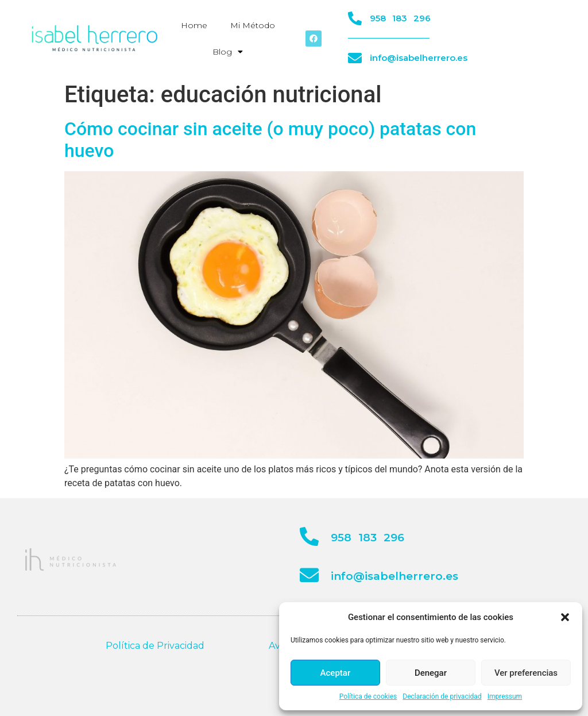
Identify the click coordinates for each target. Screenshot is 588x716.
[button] (565, 617)
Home (194, 25)
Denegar (431, 673)
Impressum (505, 696)
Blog (228, 52)
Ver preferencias (526, 673)
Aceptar (336, 673)
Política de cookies (368, 696)
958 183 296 (400, 18)
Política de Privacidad (155, 646)
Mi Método (253, 25)
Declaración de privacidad (442, 696)
